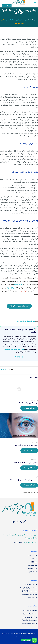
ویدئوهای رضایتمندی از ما (30, 610)
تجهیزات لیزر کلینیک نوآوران (29, 614)
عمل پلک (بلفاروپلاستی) (30, 585)
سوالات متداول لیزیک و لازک (29, 620)
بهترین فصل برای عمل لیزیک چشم (27, 445)
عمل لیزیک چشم (11, 288)
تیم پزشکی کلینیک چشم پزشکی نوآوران (13, 349)
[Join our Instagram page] (17, 522)
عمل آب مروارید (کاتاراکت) (30, 591)
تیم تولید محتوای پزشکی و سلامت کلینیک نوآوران (17, 20)
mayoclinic (21, 321)
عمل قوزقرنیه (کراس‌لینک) (30, 594)
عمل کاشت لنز (33, 572)
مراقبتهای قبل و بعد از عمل (30, 623)
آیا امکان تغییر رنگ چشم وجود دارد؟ (26, 463)
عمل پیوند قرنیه (33, 598)
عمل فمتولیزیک (33, 565)
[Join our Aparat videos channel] (14, 522)
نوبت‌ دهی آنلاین (7, 6)
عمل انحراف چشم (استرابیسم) (29, 588)
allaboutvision (30, 321)
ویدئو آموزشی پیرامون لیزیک (29, 617)
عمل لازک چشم (18, 285)
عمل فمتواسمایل (32, 569)
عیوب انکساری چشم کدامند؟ (29, 403)
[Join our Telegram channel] (24, 522)
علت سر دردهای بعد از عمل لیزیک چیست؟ (24, 480)
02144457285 (19, 543)
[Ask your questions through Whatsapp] (21, 522)
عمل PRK (34, 562)
